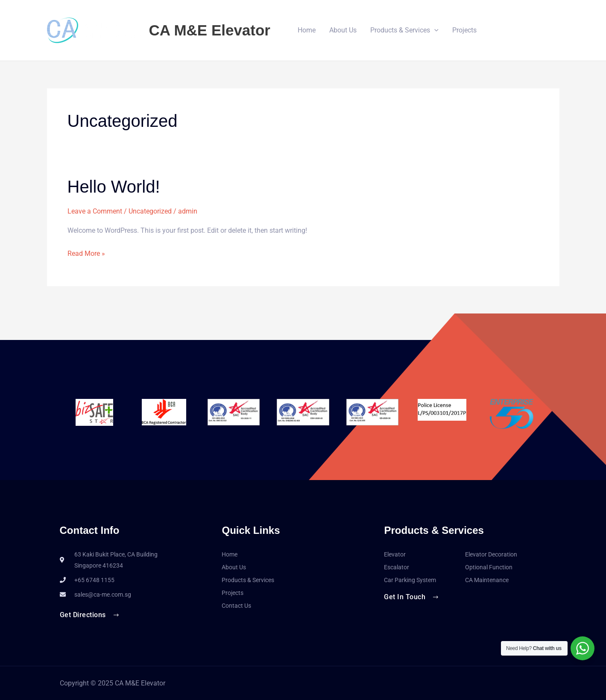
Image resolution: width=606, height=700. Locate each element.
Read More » (86, 252)
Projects (464, 30)
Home (307, 30)
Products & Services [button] (404, 30)
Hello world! (114, 187)
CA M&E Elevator (210, 30)
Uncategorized (150, 211)
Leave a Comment (95, 211)
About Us (343, 30)
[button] (434, 30)
